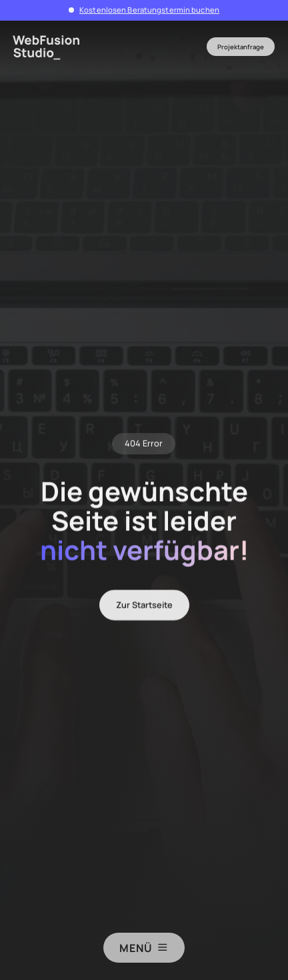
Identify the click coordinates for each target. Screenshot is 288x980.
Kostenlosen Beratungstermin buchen (149, 10)
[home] (51, 47)
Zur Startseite (144, 608)
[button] (145, 47)
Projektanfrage (241, 47)
